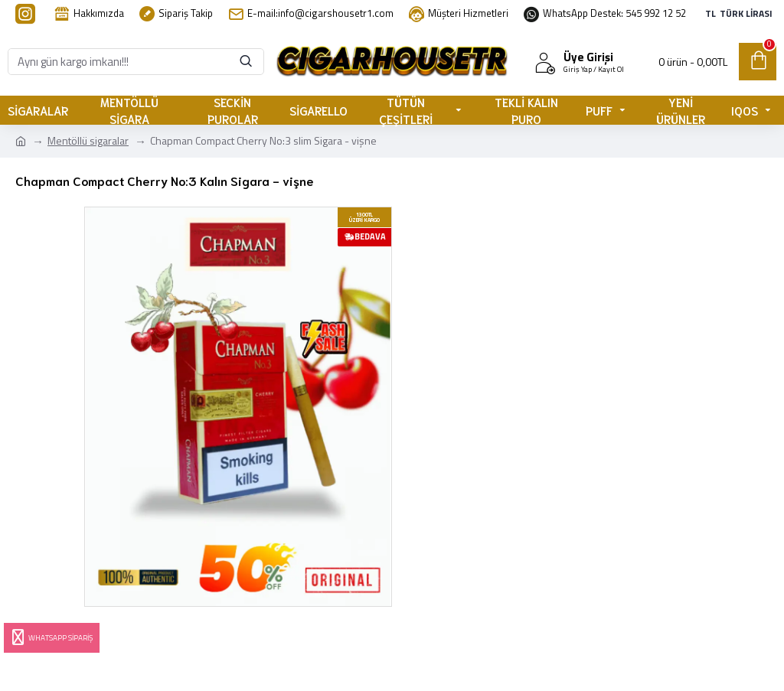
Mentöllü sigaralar (88, 140)
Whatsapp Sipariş (51, 638)
